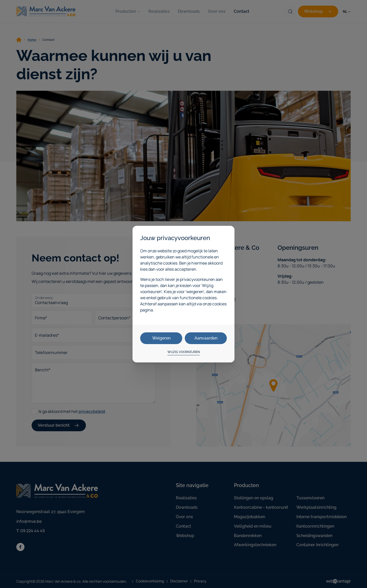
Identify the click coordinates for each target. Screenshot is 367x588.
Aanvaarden (206, 338)
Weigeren (161, 338)
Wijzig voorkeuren (184, 352)
